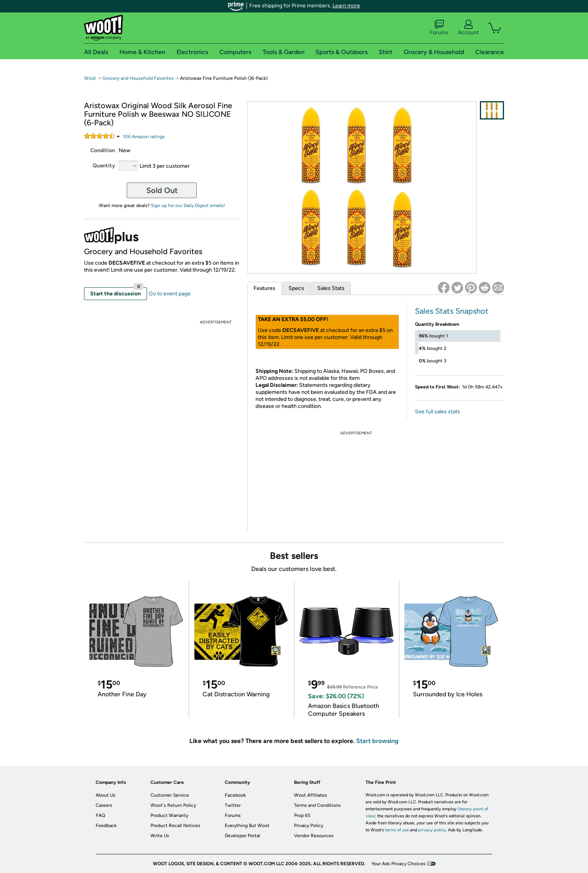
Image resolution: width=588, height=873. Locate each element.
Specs (296, 288)
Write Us (160, 836)
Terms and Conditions (317, 805)
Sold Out (162, 190)
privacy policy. (432, 830)
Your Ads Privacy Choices (398, 864)
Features (264, 288)
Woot (90, 78)
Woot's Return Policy (173, 805)
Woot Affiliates (311, 795)
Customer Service (170, 795)
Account (468, 28)
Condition (103, 150)
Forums (439, 28)
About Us (106, 795)
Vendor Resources (314, 836)
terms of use (397, 830)
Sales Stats (331, 288)
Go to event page (170, 294)
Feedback (106, 826)
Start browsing (377, 741)
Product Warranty (169, 815)
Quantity (104, 166)
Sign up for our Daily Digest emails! (188, 206)
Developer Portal (242, 836)
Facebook (235, 795)
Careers (104, 805)
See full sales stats (437, 412)
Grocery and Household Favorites (139, 78)
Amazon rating (144, 137)
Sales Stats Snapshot (452, 311)
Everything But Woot (247, 826)
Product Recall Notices (175, 826)
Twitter (233, 805)
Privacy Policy (309, 826)
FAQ (100, 815)
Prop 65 (302, 815)
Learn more (346, 6)
